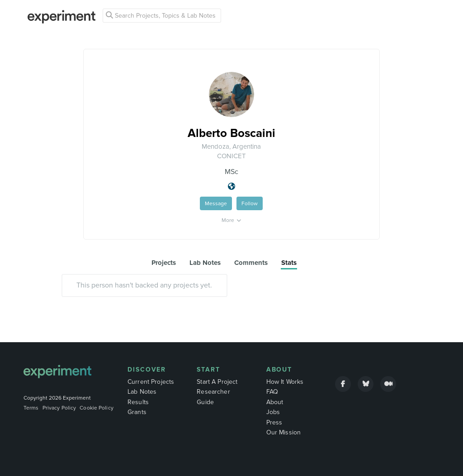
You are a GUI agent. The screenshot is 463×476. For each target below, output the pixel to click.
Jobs (273, 412)
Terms (31, 408)
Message (216, 203)
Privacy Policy (59, 408)
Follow (250, 203)
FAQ (272, 392)
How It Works (285, 382)
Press (274, 422)
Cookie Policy (97, 408)
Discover (147, 370)
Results (138, 402)
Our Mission (284, 432)
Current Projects (151, 382)
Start (208, 370)
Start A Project (217, 382)
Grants (137, 412)
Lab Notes (142, 392)
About (279, 370)
